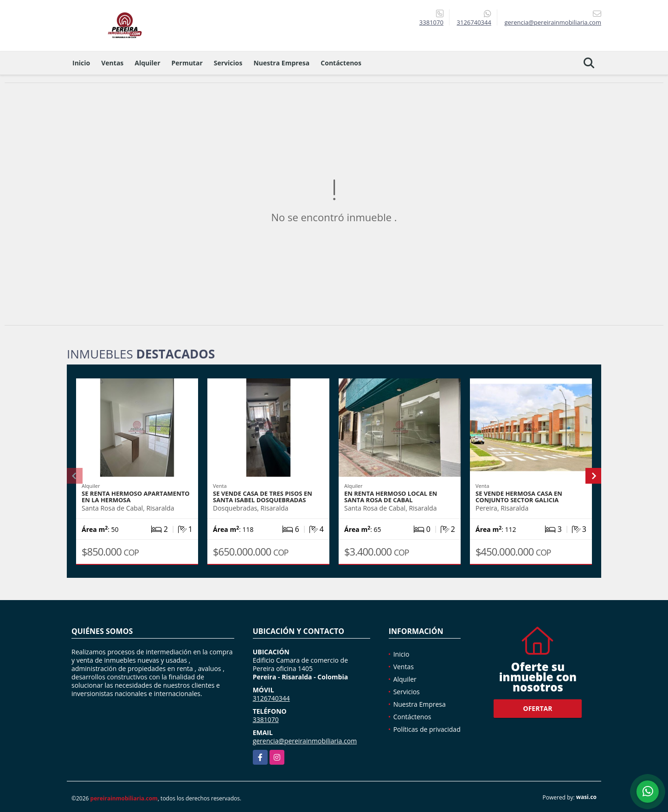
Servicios (228, 63)
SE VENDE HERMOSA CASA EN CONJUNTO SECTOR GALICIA (519, 497)
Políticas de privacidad (427, 729)
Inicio (81, 63)
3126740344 (474, 22)
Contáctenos (341, 63)
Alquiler (147, 63)
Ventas (112, 63)
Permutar (187, 63)
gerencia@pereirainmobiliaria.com (305, 741)
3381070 (431, 22)
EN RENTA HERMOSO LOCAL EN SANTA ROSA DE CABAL (391, 497)
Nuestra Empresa (281, 63)
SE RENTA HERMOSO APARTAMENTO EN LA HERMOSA (136, 497)
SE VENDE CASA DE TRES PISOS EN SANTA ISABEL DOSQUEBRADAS (263, 497)
